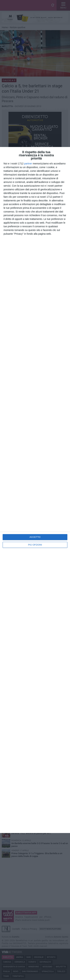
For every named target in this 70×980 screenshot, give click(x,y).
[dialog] (35, 490)
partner (28, 164)
